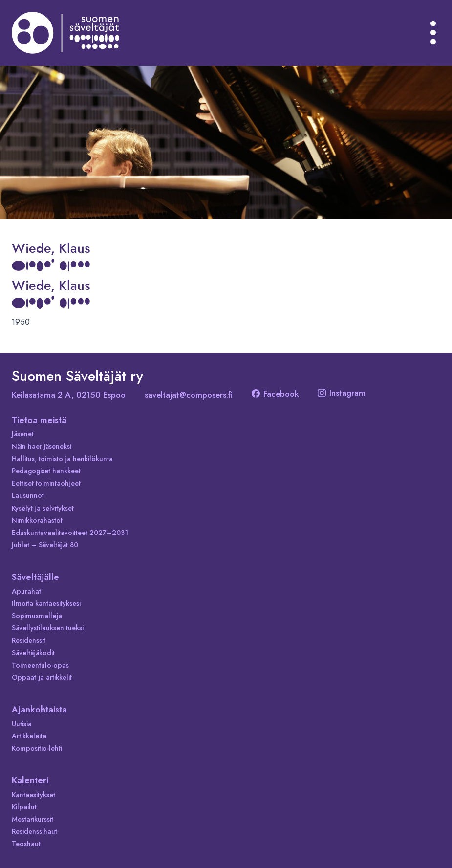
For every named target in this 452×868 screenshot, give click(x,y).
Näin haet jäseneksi (42, 446)
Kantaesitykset (33, 795)
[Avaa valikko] (433, 33)
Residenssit (29, 640)
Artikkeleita (29, 736)
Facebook (275, 394)
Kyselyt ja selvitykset (43, 508)
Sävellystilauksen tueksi (48, 628)
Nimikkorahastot (37, 520)
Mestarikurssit (32, 819)
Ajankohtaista (39, 710)
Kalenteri (30, 780)
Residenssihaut (34, 831)
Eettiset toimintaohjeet (46, 483)
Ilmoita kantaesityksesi (46, 603)
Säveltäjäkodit (33, 653)
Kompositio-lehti (37, 748)
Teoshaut (26, 844)
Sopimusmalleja (37, 616)
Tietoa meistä (39, 420)
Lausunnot (28, 495)
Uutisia (22, 724)
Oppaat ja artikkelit (42, 677)
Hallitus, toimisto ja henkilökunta (62, 459)
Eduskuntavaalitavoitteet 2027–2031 (70, 533)
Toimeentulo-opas (40, 665)
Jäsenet (23, 434)
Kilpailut (24, 807)
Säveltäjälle (35, 577)
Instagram (342, 393)
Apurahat (26, 591)
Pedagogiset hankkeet (46, 471)
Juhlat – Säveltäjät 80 (45, 545)
